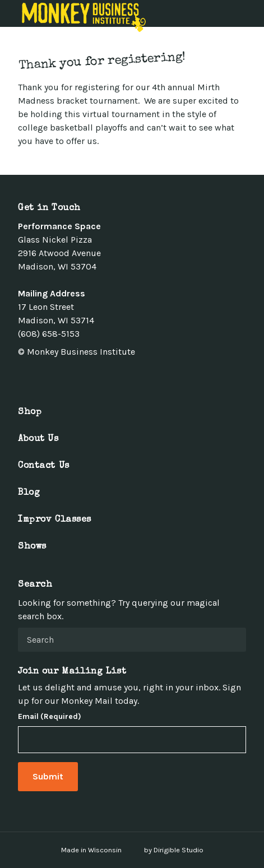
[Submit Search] (233, 639)
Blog (29, 493)
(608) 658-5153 (49, 334)
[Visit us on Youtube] (76, 377)
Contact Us (44, 466)
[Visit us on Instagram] (49, 377)
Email (50, 717)
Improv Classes (55, 520)
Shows (32, 547)
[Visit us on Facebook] (22, 377)
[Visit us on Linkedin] (63, 377)
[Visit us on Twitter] (36, 377)
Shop (30, 412)
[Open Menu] (249, 13)
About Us (38, 439)
